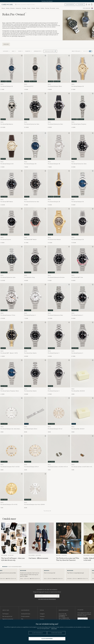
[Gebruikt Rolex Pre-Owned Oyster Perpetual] (82, 106)
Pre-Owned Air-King (29, 277)
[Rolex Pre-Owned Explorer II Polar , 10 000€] (12, 301)
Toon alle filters (50, 51)
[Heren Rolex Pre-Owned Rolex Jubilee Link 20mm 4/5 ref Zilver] (59, 449)
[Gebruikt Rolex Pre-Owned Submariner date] (35, 184)
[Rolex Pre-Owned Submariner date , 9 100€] (35, 188)
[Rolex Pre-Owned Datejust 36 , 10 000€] (82, 225)
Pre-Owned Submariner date (32, 202)
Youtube (42, 619)
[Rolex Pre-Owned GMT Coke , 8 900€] (82, 263)
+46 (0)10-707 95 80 (65, 619)
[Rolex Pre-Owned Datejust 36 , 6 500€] (82, 188)
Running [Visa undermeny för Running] (47, 8)
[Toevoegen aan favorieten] (21, 56)
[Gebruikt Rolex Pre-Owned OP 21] (35, 68)
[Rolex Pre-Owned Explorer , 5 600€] (12, 225)
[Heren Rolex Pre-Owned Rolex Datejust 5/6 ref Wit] (35, 449)
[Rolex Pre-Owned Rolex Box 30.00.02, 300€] (82, 377)
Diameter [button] (28, 51)
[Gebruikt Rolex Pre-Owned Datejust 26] (12, 68)
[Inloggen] (87, 5)
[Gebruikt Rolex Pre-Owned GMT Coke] (82, 259)
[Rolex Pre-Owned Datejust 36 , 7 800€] (35, 150)
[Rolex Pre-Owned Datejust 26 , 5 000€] (59, 188)
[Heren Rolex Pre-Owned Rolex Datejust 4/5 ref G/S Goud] (12, 487)
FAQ (22, 619)
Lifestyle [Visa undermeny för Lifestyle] (33, 8)
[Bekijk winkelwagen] (92, 4)
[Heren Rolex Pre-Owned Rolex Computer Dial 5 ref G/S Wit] (12, 449)
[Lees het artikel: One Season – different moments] (41, 542)
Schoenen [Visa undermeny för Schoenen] (12, 8)
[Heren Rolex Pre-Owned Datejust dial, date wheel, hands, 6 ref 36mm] (12, 411)
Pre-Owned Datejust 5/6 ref (31, 467)
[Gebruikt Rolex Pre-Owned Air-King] (35, 259)
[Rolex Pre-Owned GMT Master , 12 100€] (35, 225)
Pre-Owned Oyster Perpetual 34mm (10, 391)
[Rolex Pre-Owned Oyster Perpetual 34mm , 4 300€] (12, 377)
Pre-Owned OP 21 (29, 86)
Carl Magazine (87, 8)
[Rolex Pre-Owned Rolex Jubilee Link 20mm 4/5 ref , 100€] (59, 453)
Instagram (42, 614)
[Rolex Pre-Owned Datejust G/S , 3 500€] (12, 150)
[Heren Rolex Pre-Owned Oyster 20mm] (35, 411)
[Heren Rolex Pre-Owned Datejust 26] (59, 184)
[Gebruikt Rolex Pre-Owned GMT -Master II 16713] (12, 335)
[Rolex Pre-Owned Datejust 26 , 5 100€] (12, 72)
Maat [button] (14, 51)
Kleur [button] (21, 51)
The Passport (6, 614)
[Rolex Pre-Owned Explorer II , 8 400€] (82, 301)
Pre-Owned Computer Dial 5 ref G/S (10, 467)
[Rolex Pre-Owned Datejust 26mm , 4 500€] (59, 72)
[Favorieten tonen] (89, 5)
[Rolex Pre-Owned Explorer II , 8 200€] (59, 339)
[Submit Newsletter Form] (57, 596)
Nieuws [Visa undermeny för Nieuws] (3, 8)
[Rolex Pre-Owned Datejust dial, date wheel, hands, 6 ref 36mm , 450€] (12, 415)
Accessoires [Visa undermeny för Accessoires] (18, 8)
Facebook (42, 616)
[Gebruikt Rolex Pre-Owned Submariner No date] (59, 259)
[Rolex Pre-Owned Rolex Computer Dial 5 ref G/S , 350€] (12, 453)
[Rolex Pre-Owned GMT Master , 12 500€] (12, 188)
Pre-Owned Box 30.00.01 (78, 429)
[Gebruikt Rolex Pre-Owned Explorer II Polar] (12, 297)
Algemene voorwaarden (8, 619)
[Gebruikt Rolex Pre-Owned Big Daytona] (12, 106)
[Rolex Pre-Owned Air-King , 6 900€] (35, 263)
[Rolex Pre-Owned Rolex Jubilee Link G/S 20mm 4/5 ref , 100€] (82, 453)
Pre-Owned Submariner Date (32, 124)
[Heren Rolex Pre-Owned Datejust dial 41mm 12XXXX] (35, 487)
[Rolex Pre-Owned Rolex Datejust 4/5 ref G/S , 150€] (12, 490)
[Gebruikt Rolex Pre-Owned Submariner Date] (35, 106)
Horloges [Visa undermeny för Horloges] (24, 8)
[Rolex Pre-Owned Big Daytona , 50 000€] (12, 110)
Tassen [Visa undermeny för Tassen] (29, 8)
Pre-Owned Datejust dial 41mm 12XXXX (34, 504)
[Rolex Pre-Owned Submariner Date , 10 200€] (59, 301)
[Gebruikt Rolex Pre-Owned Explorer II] (35, 297)
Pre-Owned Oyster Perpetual (79, 124)
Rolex (2, 84)
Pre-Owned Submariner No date (56, 277)
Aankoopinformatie (26, 614)
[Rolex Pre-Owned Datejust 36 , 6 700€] (82, 72)
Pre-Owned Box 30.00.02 (78, 391)
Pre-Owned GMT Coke (77, 277)
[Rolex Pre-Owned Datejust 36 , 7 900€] (59, 150)
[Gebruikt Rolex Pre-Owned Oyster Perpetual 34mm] (12, 373)
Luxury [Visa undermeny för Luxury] (57, 8)
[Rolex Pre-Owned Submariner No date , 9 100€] (59, 263)
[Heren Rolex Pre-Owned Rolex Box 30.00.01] (82, 411)
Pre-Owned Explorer (6, 240)
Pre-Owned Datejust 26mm (55, 86)
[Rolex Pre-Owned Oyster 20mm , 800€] (35, 415)
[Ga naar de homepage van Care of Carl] (7, 5)
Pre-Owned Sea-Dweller (30, 353)
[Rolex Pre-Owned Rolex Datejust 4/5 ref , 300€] (59, 415)
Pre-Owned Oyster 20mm (31, 429)
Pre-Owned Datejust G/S (7, 164)
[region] (47, 575)
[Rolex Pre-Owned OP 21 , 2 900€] (35, 72)
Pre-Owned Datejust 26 (7, 86)
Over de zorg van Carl (7, 616)
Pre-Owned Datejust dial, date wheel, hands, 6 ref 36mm (10, 429)
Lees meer (54, 628)
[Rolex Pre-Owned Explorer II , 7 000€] (35, 301)
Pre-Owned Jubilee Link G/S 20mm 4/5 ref (82, 467)
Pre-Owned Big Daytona (7, 124)
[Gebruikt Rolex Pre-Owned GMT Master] (12, 184)
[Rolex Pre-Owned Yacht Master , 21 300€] (59, 225)
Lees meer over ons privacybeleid (47, 599)
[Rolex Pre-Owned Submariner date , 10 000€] (12, 263)
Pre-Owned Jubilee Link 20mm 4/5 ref (58, 467)
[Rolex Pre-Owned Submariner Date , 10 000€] (35, 110)
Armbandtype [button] (38, 51)
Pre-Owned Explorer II (30, 315)
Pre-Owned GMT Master (7, 202)
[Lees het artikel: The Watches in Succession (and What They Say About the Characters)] (69, 542)
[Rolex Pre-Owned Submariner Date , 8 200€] (82, 150)
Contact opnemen (25, 616)
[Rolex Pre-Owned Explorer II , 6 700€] (82, 339)
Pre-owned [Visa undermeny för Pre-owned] (52, 8)
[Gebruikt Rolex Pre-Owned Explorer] (12, 222)
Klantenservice (70, 4)
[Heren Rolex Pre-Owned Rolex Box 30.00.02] (82, 373)
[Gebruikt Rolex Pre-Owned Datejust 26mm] (59, 68)
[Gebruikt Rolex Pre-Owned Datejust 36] (82, 68)
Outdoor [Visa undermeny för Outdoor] (42, 8)
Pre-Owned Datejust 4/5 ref (55, 429)
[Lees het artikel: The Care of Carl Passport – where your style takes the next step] (14, 542)
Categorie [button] (6, 51)
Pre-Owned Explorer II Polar (8, 315)
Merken (38, 8)
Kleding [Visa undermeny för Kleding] (8, 8)
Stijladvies (81, 4)
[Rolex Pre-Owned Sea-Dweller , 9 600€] (35, 339)
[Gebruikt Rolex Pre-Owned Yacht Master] (59, 222)
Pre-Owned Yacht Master (54, 240)
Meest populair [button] (77, 51)
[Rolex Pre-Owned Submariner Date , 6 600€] (59, 110)
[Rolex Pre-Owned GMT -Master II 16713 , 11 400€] (12, 339)
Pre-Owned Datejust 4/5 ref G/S (9, 504)
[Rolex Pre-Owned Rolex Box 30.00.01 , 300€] (82, 415)
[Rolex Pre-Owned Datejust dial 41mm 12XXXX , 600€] (35, 490)
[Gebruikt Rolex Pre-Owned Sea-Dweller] (35, 335)
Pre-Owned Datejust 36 (78, 86)
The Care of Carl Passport (47, 1)
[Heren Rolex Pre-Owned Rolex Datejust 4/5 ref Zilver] (59, 411)
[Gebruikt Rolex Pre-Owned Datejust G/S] (12, 146)
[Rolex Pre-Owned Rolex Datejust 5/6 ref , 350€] (35, 453)
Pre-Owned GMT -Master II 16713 (9, 353)
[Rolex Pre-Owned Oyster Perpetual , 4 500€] (82, 110)
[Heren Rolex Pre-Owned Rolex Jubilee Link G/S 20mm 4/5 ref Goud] (82, 449)
